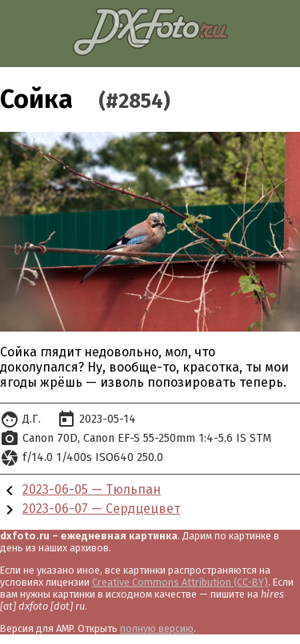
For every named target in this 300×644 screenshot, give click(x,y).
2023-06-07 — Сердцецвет (101, 509)
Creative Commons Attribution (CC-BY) (180, 582)
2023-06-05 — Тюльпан (92, 489)
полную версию (157, 628)
